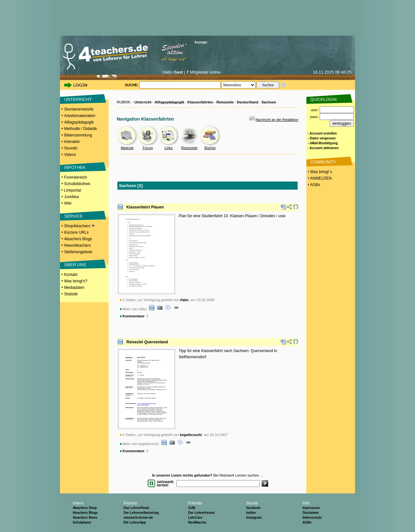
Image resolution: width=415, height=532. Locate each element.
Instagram (254, 518)
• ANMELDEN (319, 178)
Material (127, 148)
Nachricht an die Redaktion (277, 120)
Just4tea (71, 197)
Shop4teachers (79, 226)
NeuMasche (197, 522)
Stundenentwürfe (79, 109)
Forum (148, 148)
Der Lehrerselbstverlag (141, 513)
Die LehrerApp (135, 522)
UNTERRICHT (78, 99)
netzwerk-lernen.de (138, 518)
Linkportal (73, 190)
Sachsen (269, 102)
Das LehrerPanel (136, 508)
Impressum (311, 508)
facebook (253, 508)
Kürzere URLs (76, 232)
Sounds (71, 148)
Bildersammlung (78, 135)
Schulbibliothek (77, 184)
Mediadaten (74, 288)
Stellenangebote (78, 252)
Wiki (68, 203)
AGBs (307, 522)
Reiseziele (225, 102)
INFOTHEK (75, 167)
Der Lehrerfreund (201, 513)
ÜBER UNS (75, 265)
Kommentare (133, 316)
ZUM (192, 508)
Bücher (210, 148)
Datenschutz (312, 518)
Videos (70, 155)
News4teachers (78, 245)
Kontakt (71, 275)
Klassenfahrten (200, 102)
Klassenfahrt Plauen (145, 207)
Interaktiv (72, 142)
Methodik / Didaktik (81, 129)
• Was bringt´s (319, 172)
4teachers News (85, 518)
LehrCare (195, 518)
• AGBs (314, 185)
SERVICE (73, 216)
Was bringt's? (76, 281)
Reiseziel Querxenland (147, 342)
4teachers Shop (85, 508)
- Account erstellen (322, 133)
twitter (251, 513)
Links (169, 148)
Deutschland (247, 102)
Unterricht (143, 102)
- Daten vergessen (322, 138)
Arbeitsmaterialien (80, 116)
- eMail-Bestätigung (323, 143)
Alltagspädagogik (79, 122)
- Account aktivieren (323, 148)
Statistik (71, 294)
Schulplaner (82, 522)
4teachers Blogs (78, 239)
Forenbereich (76, 177)
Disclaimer (311, 513)
